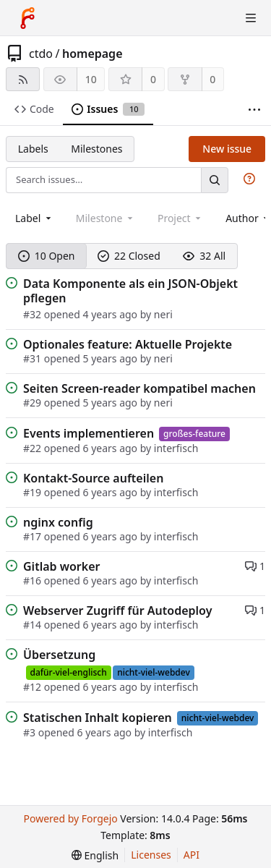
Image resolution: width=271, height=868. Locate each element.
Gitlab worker (62, 566)
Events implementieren (89, 433)
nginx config (58, 522)
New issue (227, 149)
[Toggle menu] (251, 18)
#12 (34, 687)
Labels (33, 149)
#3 (31, 732)
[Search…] (215, 180)
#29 (34, 403)
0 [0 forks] (212, 79)
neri (163, 314)
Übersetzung (59, 655)
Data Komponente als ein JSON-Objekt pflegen (130, 291)
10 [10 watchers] (91, 79)
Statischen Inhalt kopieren (98, 718)
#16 (34, 580)
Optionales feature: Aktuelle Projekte (128, 344)
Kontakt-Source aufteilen (93, 478)
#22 (34, 448)
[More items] (254, 110)
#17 (34, 536)
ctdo (41, 54)
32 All (204, 256)
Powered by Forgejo (70, 818)
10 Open (47, 256)
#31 (34, 358)
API (192, 855)
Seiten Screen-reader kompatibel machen (139, 388)
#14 (34, 625)
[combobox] (34, 218)
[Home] (27, 18)
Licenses (151, 855)
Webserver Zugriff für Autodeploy (117, 610)
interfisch (176, 448)
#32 (34, 314)
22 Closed (129, 256)
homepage (93, 54)
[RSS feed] (23, 79)
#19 (34, 492)
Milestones (96, 149)
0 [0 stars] (153, 79)
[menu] (95, 855)
